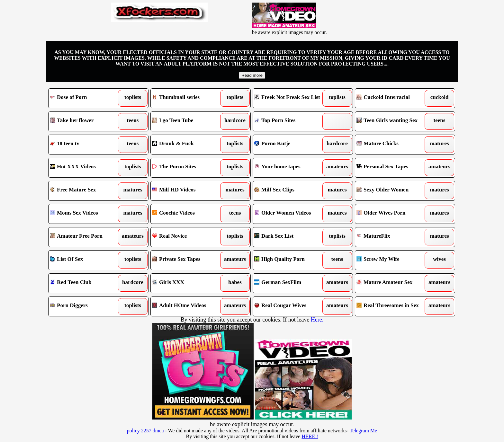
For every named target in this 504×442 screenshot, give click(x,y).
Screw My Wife (392, 260)
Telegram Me (364, 431)
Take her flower (86, 121)
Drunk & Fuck (188, 145)
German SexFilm (290, 283)
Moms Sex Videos (86, 214)
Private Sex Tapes (188, 260)
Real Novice (188, 237)
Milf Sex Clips (290, 191)
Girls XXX (188, 283)
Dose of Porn (86, 98)
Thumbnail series (188, 98)
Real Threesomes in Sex (392, 306)
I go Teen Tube (188, 121)
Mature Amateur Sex (392, 283)
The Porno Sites (188, 168)
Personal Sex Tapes (392, 168)
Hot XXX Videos (86, 168)
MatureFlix (392, 237)
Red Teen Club (86, 283)
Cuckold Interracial (392, 98)
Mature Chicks (392, 145)
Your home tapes (290, 168)
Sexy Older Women (392, 191)
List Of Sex (86, 260)
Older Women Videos (290, 214)
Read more (252, 75)
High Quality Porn (290, 260)
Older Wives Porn (392, 214)
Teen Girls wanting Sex (392, 121)
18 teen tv (86, 145)
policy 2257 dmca (145, 431)
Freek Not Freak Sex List (290, 98)
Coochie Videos (188, 214)
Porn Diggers (86, 306)
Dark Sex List (290, 237)
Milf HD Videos (188, 191)
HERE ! (310, 436)
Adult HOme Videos (188, 306)
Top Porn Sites (290, 121)
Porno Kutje (290, 145)
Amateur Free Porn (86, 237)
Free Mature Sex (86, 191)
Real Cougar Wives (290, 306)
